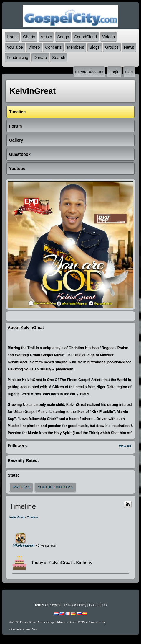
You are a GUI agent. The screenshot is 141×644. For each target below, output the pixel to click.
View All (125, 446)
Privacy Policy (75, 605)
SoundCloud (86, 37)
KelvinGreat (17, 517)
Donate (40, 58)
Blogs (95, 47)
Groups (112, 47)
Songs (63, 37)
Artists (46, 37)
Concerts (53, 47)
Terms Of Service (48, 605)
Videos (108, 37)
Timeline (33, 517)
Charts (29, 37)
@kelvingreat (23, 545)
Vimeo (34, 47)
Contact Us (98, 605)
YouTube (15, 47)
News (129, 47)
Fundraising (18, 58)
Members (75, 47)
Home (12, 37)
